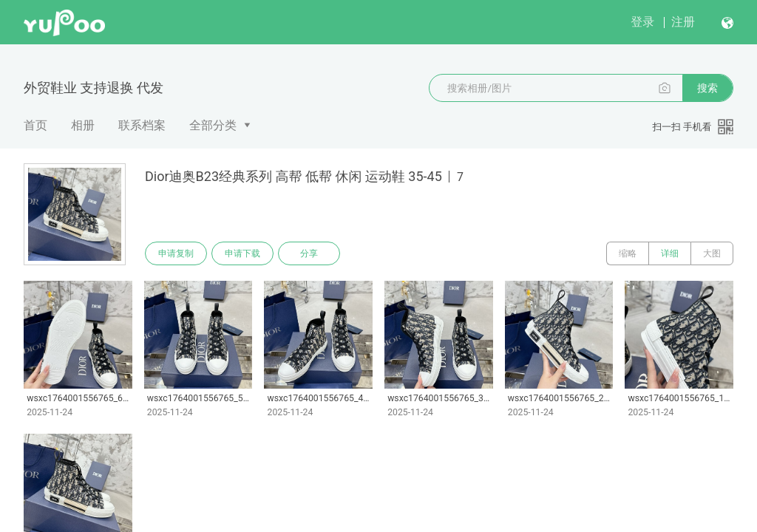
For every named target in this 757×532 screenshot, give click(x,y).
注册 (683, 22)
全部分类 (213, 125)
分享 (309, 253)
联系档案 (142, 125)
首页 (35, 125)
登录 (642, 22)
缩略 (628, 253)
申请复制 (176, 253)
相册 (83, 125)
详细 (670, 253)
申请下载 (242, 253)
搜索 (707, 88)
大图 (712, 253)
